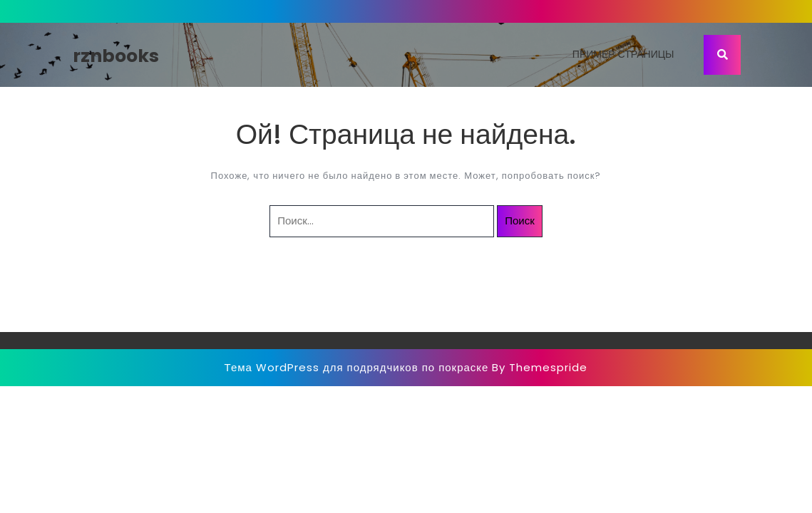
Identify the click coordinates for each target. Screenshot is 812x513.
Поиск (520, 221)
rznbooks (116, 56)
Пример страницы (623, 54)
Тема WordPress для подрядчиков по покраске (357, 367)
